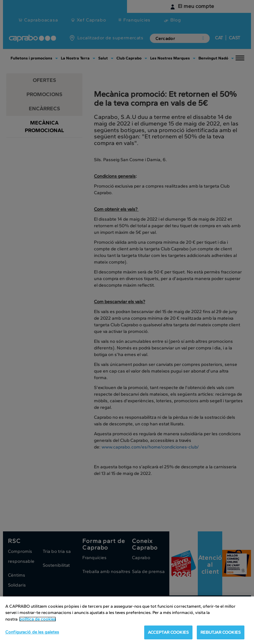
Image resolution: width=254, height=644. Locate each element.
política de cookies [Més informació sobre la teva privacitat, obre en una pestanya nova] (38, 619)
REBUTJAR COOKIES (221, 632)
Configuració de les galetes (32, 632)
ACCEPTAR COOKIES (168, 632)
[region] (127, 620)
